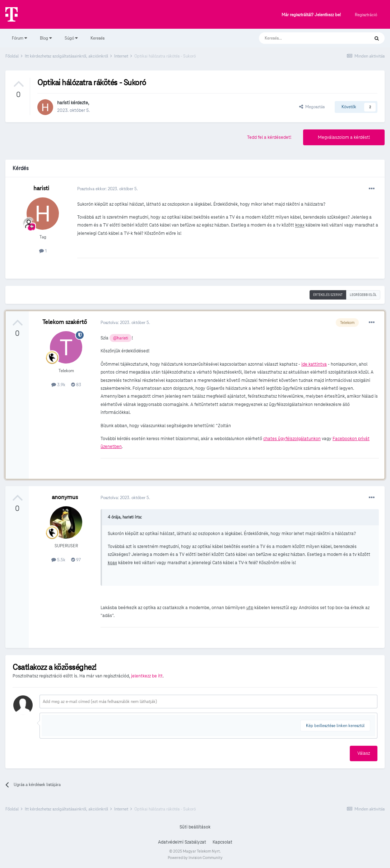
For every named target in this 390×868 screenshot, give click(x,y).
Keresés (98, 38)
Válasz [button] (364, 753)
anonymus (65, 497)
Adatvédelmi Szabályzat (182, 842)
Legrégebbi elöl (363, 295)
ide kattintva (314, 364)
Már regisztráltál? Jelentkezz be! (311, 15)
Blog (46, 38)
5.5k (58, 560)
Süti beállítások (195, 827)
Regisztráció (366, 15)
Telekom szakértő (65, 322)
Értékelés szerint (328, 295)
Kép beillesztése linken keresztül (335, 725)
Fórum (19, 38)
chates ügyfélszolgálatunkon (292, 439)
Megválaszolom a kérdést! (344, 137)
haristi (63, 103)
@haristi (121, 338)
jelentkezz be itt (147, 676)
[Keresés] (307, 38)
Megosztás (312, 107)
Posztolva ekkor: (108, 189)
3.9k (58, 385)
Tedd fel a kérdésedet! (269, 137)
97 (76, 560)
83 (76, 385)
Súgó (71, 38)
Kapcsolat (222, 842)
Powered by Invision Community (195, 858)
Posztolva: (125, 322)
